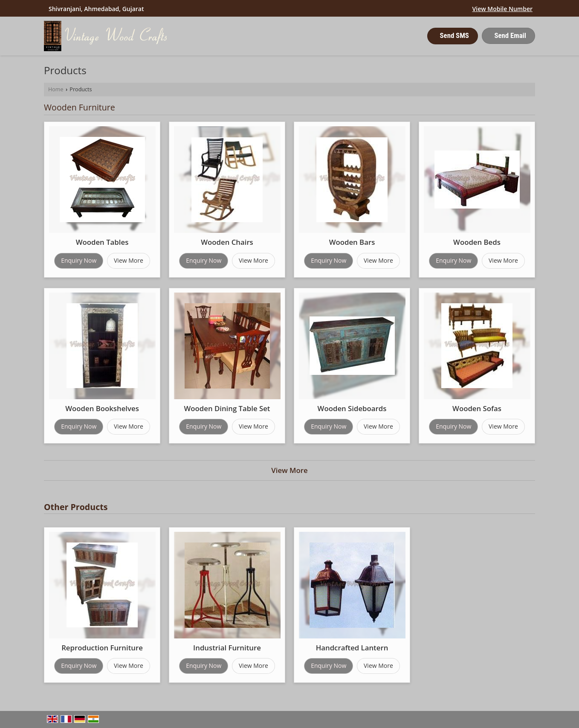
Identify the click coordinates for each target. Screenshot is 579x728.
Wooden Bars (352, 242)
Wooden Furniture (80, 107)
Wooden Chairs (227, 242)
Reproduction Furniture (102, 648)
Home (56, 89)
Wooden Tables (102, 242)
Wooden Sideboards (352, 408)
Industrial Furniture (227, 648)
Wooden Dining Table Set (227, 408)
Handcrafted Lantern (352, 648)
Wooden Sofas (477, 408)
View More (129, 260)
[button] (502, 9)
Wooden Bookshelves (102, 408)
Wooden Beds (477, 242)
